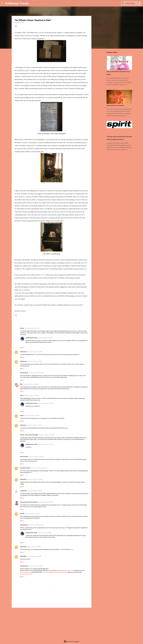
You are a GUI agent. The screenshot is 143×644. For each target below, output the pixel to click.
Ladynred (23, 491)
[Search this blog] (132, 3)
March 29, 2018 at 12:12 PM (47, 435)
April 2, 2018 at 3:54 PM (45, 533)
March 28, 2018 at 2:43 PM (32, 328)
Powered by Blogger (72, 641)
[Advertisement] (52, 623)
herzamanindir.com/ (26, 574)
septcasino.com (69, 570)
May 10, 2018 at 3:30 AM (34, 556)
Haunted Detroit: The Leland (115, 105)
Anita (22, 415)
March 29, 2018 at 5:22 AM (32, 416)
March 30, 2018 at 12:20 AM (35, 479)
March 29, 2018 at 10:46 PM (39, 468)
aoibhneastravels (31, 338)
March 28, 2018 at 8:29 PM (35, 361)
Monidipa (23, 556)
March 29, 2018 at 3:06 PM (36, 457)
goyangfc (59, 570)
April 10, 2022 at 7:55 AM (36, 566)
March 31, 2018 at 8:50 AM (36, 525)
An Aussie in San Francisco (29, 502)
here (86, 269)
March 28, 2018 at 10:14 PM (31, 384)
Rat (21, 384)
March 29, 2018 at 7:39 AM (35, 425)
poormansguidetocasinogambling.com (55, 572)
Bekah (22, 513)
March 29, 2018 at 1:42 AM (32, 396)
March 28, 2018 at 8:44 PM (36, 373)
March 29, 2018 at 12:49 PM (46, 444)
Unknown (23, 352)
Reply (22, 348)
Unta (22, 395)
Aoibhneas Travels (17, 3)
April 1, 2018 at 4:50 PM (34, 547)
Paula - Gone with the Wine (29, 435)
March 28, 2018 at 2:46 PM (45, 338)
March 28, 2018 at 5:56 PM (35, 352)
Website (43, 275)
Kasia (22, 328)
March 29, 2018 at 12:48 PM (46, 403)
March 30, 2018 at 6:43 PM (46, 502)
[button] (16, 26)
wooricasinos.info (26, 572)
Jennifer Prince (25, 468)
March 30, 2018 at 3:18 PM (35, 491)
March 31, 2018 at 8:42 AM (32, 514)
